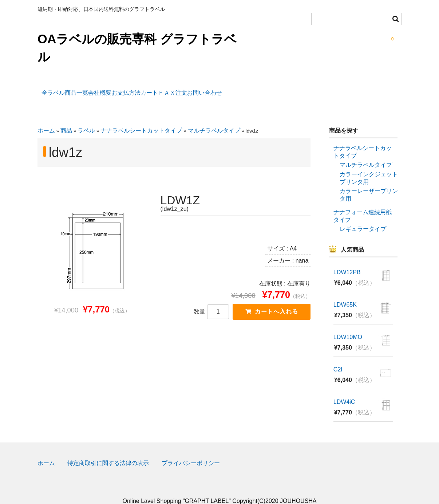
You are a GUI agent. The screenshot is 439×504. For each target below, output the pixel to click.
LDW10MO (348, 325)
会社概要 (122, 89)
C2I (338, 357)
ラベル (86, 119)
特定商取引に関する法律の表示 (108, 451)
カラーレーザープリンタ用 (369, 183)
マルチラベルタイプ (214, 119)
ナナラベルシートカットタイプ (141, 119)
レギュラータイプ (363, 217)
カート (205, 89)
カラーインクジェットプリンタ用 (369, 166)
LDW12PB (347, 260)
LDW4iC (344, 389)
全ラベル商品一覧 (70, 89)
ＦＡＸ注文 (245, 89)
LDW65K (345, 293)
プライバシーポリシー (191, 451)
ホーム (46, 119)
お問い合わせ (294, 89)
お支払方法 (165, 89)
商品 (66, 119)
